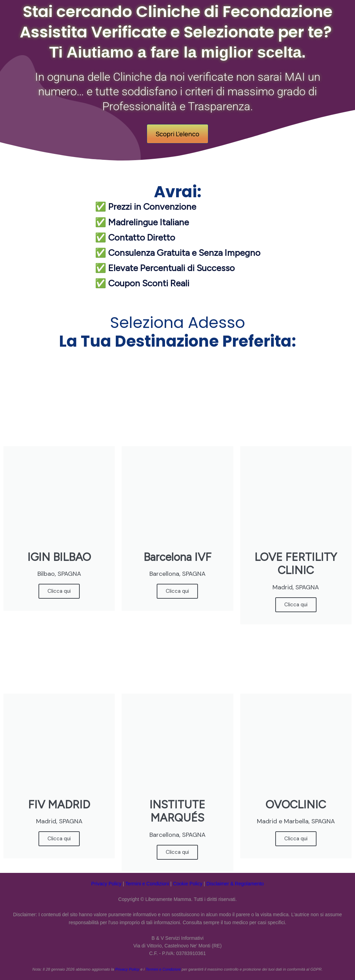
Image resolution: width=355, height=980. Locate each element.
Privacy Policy (106, 884)
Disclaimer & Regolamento (235, 884)
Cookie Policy (188, 884)
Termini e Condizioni (147, 884)
